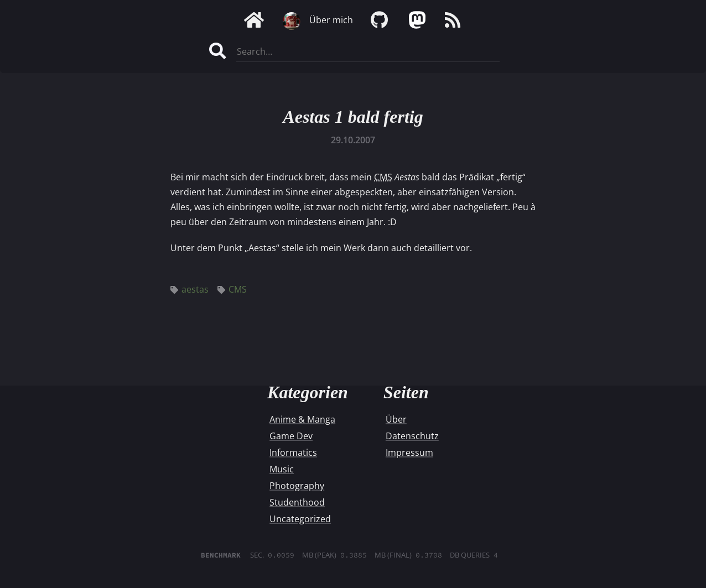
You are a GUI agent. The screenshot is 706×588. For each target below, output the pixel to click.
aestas (190, 289)
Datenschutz (412, 436)
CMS (232, 289)
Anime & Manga (302, 419)
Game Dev (291, 436)
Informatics (293, 452)
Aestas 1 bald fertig (353, 117)
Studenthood (297, 502)
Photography (297, 486)
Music (282, 469)
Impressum (409, 452)
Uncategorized (300, 519)
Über (396, 419)
